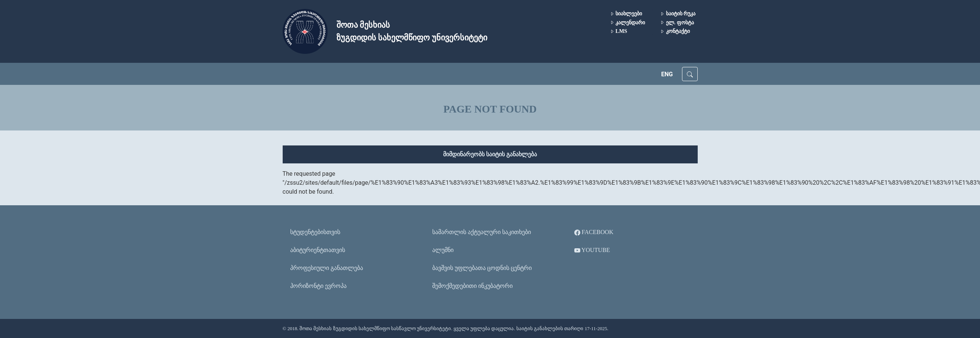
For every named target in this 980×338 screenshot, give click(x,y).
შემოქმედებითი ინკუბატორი (472, 286)
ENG (667, 74)
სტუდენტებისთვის (315, 232)
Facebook (594, 232)
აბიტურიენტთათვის (318, 250)
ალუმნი (443, 250)
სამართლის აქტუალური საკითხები (482, 232)
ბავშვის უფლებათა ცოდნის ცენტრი (482, 268)
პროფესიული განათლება (327, 268)
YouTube (592, 250)
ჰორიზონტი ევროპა (318, 286)
